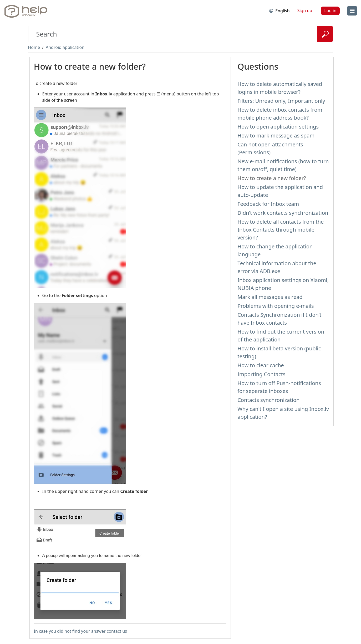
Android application (65, 47)
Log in (330, 11)
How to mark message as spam (276, 136)
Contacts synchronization (268, 400)
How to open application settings (278, 127)
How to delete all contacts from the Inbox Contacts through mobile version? (281, 230)
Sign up (305, 11)
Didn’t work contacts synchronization (283, 213)
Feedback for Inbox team (268, 204)
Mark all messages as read (270, 297)
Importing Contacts (261, 374)
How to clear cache (261, 365)
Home (34, 47)
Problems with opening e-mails (276, 306)
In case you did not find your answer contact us (80, 631)
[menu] (352, 11)
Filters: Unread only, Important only (281, 101)
